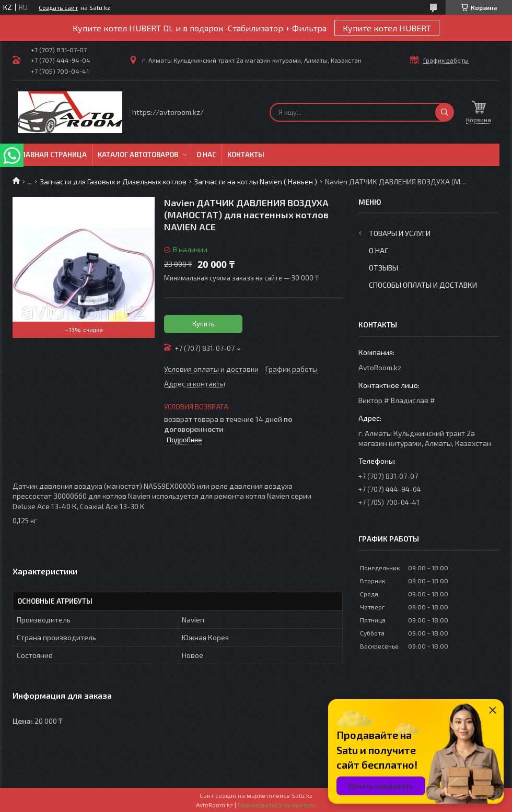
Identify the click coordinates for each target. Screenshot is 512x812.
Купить (203, 324)
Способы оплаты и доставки (423, 285)
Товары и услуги (400, 233)
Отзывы (383, 268)
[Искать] (445, 112)
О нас (206, 155)
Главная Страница (52, 155)
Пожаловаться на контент (277, 805)
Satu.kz (302, 795)
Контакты (246, 155)
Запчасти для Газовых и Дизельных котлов (113, 181)
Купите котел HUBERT (387, 28)
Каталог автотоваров (138, 155)
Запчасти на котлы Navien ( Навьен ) (255, 181)
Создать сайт (58, 7)
